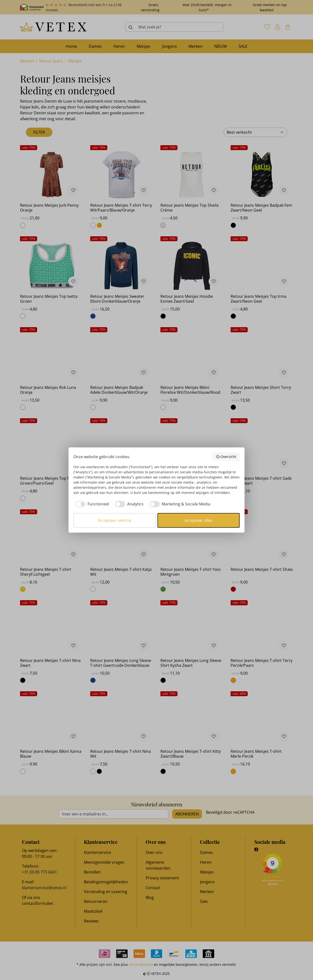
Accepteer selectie (115, 520)
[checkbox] (91, 504)
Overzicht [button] (226, 457)
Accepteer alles (199, 520)
